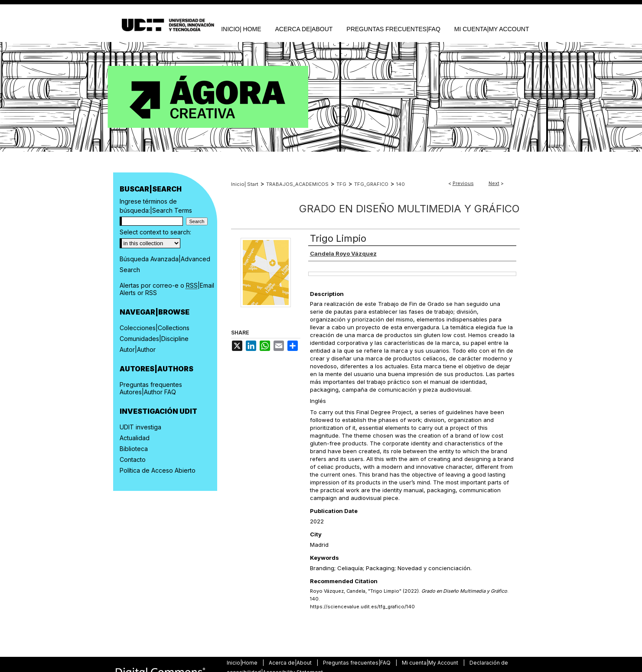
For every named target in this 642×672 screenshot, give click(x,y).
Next (494, 183)
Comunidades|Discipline (154, 339)
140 (401, 184)
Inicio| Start (245, 184)
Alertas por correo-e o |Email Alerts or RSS (167, 289)
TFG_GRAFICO (371, 184)
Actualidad (135, 438)
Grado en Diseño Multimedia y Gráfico (409, 209)
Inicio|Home (243, 663)
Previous (463, 183)
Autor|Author (138, 349)
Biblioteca (134, 449)
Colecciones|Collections (155, 328)
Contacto (133, 459)
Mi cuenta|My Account (431, 663)
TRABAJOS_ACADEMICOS (297, 184)
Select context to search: (155, 232)
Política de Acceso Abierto (158, 470)
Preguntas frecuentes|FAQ (357, 663)
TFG (341, 184)
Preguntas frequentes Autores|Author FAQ (151, 388)
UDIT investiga (140, 427)
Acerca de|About (291, 663)
